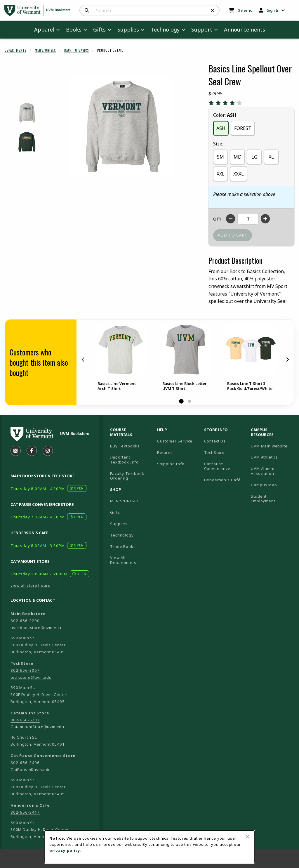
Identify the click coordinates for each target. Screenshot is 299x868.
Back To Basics (77, 50)
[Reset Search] (213, 11)
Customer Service (175, 441)
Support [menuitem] (202, 29)
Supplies (119, 524)
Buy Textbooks (125, 446)
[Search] (87, 11)
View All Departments (123, 560)
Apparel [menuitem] (44, 29)
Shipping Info (171, 464)
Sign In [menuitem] (273, 10)
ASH (221, 128)
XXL (221, 174)
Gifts (115, 512)
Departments (15, 50)
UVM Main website (272, 446)
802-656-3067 (25, 670)
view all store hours (30, 585)
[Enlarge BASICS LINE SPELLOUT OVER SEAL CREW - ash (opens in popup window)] (27, 113)
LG (254, 157)
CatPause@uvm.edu (31, 770)
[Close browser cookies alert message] (247, 837)
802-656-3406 (25, 763)
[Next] (287, 360)
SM (220, 157)
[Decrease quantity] (231, 219)
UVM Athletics (272, 457)
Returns (165, 452)
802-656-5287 (25, 720)
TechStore (214, 452)
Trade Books (123, 546)
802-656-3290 (25, 621)
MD (238, 157)
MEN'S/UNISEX (125, 501)
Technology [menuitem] (165, 29)
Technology (122, 535)
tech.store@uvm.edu (31, 677)
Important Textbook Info (124, 460)
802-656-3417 (25, 812)
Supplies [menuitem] (128, 29)
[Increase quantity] (265, 219)
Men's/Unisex (45, 50)
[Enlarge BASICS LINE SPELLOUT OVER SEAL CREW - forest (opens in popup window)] (27, 142)
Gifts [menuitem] (99, 29)
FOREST (243, 128)
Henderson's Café (222, 480)
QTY (217, 219)
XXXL (239, 174)
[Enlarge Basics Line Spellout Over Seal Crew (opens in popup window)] (121, 127)
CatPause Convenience (217, 466)
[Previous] (83, 360)
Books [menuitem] (74, 29)
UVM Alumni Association (272, 471)
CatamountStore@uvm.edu (37, 727)
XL (271, 157)
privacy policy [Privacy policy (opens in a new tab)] (65, 850)
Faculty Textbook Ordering (127, 476)
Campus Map (272, 485)
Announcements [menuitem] (245, 29)
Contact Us (215, 441)
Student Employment (272, 499)
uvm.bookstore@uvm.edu (36, 628)
